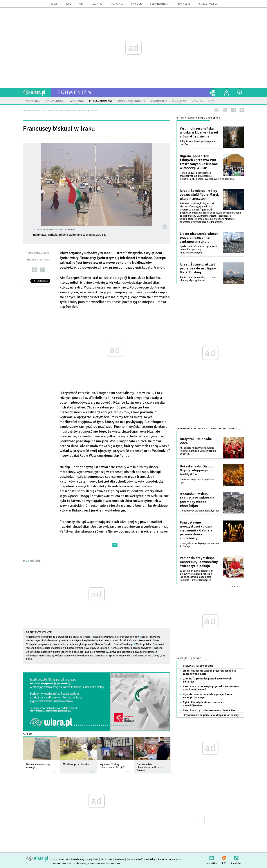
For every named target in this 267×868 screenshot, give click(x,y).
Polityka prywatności (170, 860)
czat (82, 4)
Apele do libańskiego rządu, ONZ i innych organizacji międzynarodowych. (198, 250)
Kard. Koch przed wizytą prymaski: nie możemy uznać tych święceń (211, 688)
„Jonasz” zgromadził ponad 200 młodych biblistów (207, 680)
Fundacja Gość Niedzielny (141, 860)
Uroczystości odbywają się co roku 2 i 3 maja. (200, 545)
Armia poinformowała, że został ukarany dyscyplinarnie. (198, 279)
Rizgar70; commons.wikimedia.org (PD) (54, 230)
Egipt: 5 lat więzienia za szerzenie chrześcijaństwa (203, 704)
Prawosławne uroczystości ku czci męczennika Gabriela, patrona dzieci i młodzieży (197, 530)
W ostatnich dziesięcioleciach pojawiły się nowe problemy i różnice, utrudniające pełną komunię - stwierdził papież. (197, 575)
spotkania (117, 4)
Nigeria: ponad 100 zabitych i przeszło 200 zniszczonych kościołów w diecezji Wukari (199, 162)
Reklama (120, 860)
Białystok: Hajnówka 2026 (196, 441)
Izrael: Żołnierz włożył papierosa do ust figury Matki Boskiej (198, 268)
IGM (61, 860)
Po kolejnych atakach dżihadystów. (200, 511)
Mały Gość (184, 4)
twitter (242, 110)
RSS (224, 857)
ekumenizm (75, 92)
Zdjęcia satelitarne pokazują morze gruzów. (199, 143)
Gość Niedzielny (160, 4)
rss (225, 110)
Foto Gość (107, 860)
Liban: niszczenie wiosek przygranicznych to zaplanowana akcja (199, 238)
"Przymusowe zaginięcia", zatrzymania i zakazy (211, 715)
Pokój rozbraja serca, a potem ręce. (197, 481)
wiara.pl (37, 92)
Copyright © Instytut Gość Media (68, 864)
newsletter (212, 857)
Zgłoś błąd (236, 857)
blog (68, 4)
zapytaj (98, 4)
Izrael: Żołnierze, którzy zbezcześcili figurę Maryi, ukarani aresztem (199, 195)
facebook (234, 110)
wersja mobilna (208, 4)
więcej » (55, 769)
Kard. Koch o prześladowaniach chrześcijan (209, 710)
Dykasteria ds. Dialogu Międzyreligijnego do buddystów (197, 470)
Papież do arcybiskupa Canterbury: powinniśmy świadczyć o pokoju (199, 562)
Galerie (28, 734)
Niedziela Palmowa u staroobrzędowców (116, 637)
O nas (54, 860)
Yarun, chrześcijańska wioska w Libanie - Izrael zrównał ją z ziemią (199, 132)
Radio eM (137, 4)
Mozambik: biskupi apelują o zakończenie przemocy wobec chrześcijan (197, 500)
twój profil (227, 92)
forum (53, 4)
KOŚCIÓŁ (35, 561)
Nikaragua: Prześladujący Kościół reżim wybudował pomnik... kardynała (66, 656)
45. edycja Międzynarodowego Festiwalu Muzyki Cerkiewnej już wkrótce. (198, 451)
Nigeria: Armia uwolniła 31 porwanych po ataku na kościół (59, 637)
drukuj (42, 270)
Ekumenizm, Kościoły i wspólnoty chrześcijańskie (207, 429)
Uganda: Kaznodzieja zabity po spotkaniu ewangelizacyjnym (207, 696)
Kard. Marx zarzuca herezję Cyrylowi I (132, 648)
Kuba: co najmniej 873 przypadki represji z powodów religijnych (121, 652)
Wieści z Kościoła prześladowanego (198, 118)
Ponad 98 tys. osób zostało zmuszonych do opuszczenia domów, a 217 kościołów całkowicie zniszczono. (207, 176)
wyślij (34, 270)
